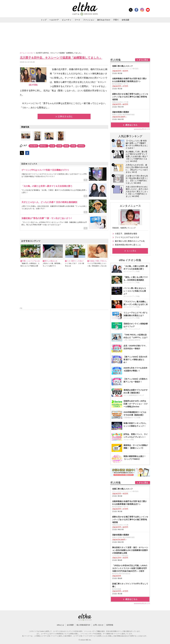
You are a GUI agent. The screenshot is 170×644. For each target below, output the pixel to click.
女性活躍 (125, 20)
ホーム (23, 53)
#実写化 (81, 146)
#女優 (52, 146)
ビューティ (67, 20)
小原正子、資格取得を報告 (126, 234)
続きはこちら (131, 125)
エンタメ (31, 53)
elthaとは (60, 625)
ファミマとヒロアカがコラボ (127, 237)
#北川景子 (34, 146)
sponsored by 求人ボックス (142, 129)
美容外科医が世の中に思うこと (128, 245)
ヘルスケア (54, 20)
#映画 (66, 146)
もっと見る (131, 251)
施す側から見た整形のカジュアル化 (130, 241)
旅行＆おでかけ (104, 20)
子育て (116, 20)
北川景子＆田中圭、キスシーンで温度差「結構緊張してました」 (61, 58)
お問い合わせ (98, 625)
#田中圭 (44, 146)
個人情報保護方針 (83, 625)
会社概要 (70, 625)
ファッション (89, 20)
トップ (44, 20)
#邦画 (73, 146)
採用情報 (110, 625)
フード (77, 20)
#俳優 (59, 146)
